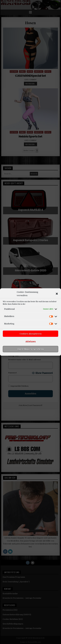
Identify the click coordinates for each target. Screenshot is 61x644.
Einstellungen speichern (31, 359)
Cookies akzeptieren (31, 344)
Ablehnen (31, 352)
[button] (57, 304)
